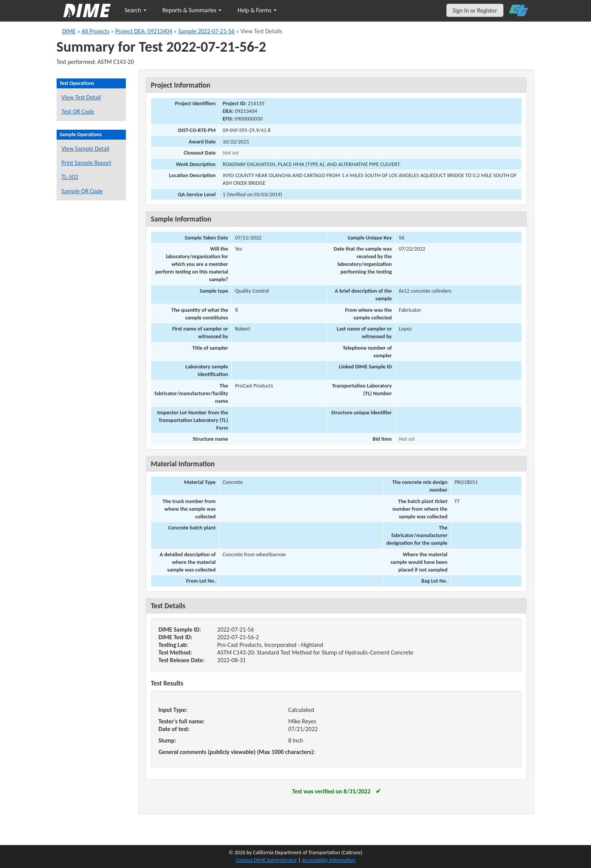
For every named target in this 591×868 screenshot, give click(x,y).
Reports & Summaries (192, 10)
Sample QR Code (82, 191)
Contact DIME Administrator (267, 860)
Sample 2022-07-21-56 (206, 31)
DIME (69, 31)
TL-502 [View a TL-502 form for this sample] (70, 177)
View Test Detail (81, 97)
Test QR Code (78, 112)
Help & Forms (257, 10)
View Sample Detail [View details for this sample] (85, 149)
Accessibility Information (329, 860)
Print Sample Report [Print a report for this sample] (86, 163)
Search (136, 10)
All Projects (95, 31)
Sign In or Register (475, 11)
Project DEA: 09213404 (144, 31)
